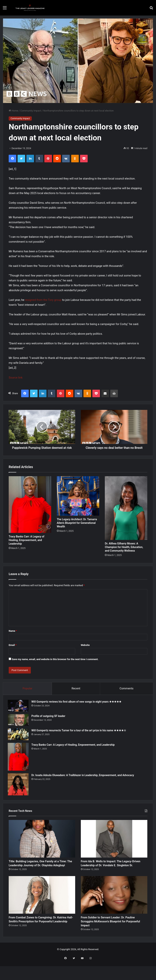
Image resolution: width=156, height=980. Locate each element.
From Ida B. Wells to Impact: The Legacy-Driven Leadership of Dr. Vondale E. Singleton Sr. (108, 873)
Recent (76, 693)
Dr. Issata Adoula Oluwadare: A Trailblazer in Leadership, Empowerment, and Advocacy (84, 780)
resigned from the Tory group (43, 300)
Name (13, 635)
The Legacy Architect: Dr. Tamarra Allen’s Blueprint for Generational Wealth (77, 527)
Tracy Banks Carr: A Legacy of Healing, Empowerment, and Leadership (27, 544)
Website (85, 649)
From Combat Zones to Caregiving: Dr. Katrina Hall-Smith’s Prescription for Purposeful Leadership (41, 937)
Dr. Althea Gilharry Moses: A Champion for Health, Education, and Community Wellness (124, 551)
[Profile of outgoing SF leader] (19, 725)
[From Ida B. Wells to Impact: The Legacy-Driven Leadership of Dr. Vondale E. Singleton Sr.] (114, 845)
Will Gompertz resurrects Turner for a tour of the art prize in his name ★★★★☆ (80, 735)
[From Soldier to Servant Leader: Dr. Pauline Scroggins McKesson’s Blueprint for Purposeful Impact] (114, 909)
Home (13, 111)
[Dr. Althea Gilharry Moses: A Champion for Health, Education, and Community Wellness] (126, 512)
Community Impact (31, 111)
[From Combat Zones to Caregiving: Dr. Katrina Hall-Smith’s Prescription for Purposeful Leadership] (42, 909)
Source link (16, 378)
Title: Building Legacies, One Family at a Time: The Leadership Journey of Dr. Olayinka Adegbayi (41, 873)
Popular (27, 693)
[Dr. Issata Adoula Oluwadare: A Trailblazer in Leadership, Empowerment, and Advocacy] (19, 789)
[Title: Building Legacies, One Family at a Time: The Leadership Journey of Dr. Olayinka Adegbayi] (42, 845)
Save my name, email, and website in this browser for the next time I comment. (55, 663)
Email (13, 649)
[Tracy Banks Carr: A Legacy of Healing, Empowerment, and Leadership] (30, 509)
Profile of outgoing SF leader (49, 721)
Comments (127, 693)
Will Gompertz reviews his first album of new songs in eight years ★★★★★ (77, 707)
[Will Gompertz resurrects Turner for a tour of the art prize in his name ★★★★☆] (19, 739)
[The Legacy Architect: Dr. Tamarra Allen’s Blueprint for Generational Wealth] (78, 500)
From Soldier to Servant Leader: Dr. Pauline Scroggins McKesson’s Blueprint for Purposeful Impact (110, 937)
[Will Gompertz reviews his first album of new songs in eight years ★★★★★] (19, 711)
